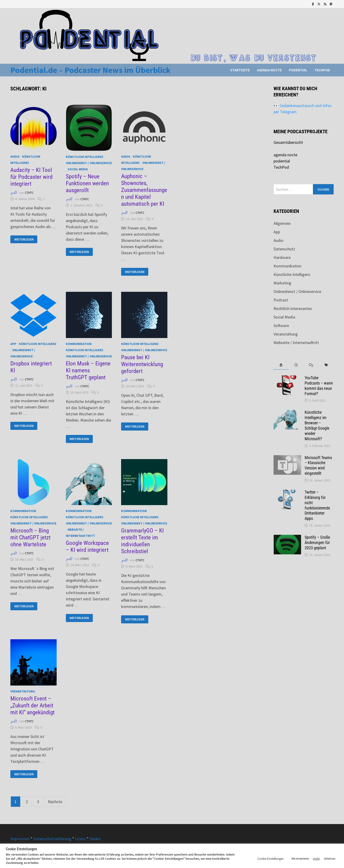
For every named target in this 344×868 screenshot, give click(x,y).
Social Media (78, 169)
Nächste (55, 802)
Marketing (282, 283)
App (13, 344)
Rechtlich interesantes (293, 308)
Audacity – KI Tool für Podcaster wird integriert (31, 177)
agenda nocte (269, 70)
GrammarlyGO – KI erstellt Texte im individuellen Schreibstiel (142, 541)
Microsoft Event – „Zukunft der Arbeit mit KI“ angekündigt (32, 705)
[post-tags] (326, 365)
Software (281, 325)
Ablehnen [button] (330, 859)
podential (298, 70)
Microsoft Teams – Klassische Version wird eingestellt (318, 466)
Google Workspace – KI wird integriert (87, 546)
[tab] (281, 365)
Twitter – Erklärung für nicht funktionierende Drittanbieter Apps (317, 505)
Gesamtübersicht (288, 142)
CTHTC (29, 193)
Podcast (281, 300)
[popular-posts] (281, 365)
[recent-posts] (296, 365)
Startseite (240, 70)
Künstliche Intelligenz (85, 157)
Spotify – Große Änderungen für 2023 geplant (317, 542)
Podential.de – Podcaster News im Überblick (90, 70)
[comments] (311, 365)
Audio (15, 156)
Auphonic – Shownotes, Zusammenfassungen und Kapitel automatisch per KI (144, 190)
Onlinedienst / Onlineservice (89, 163)
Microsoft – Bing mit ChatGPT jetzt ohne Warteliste (30, 537)
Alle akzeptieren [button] (300, 859)
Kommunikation (79, 344)
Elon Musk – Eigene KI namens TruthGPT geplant (88, 370)
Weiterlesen (24, 239)
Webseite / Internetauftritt (296, 343)
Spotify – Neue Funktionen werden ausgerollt (87, 183)
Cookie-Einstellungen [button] (270, 859)
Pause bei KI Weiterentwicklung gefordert (142, 364)
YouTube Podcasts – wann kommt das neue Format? (319, 386)
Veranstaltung (23, 691)
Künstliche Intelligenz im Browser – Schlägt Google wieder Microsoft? (317, 425)
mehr (316, 859)
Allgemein (282, 223)
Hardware (282, 257)
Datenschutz (284, 249)
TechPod (322, 70)
